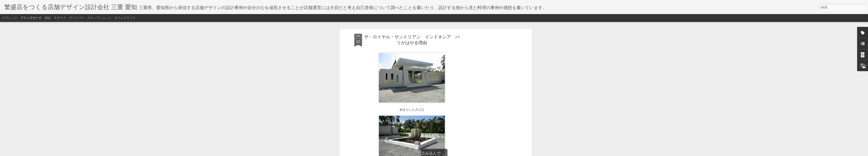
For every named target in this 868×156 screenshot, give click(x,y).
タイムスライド (125, 18)
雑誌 (48, 18)
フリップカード (31, 18)
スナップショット (99, 18)
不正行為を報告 (460, 153)
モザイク (60, 18)
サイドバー (77, 18)
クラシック (10, 18)
